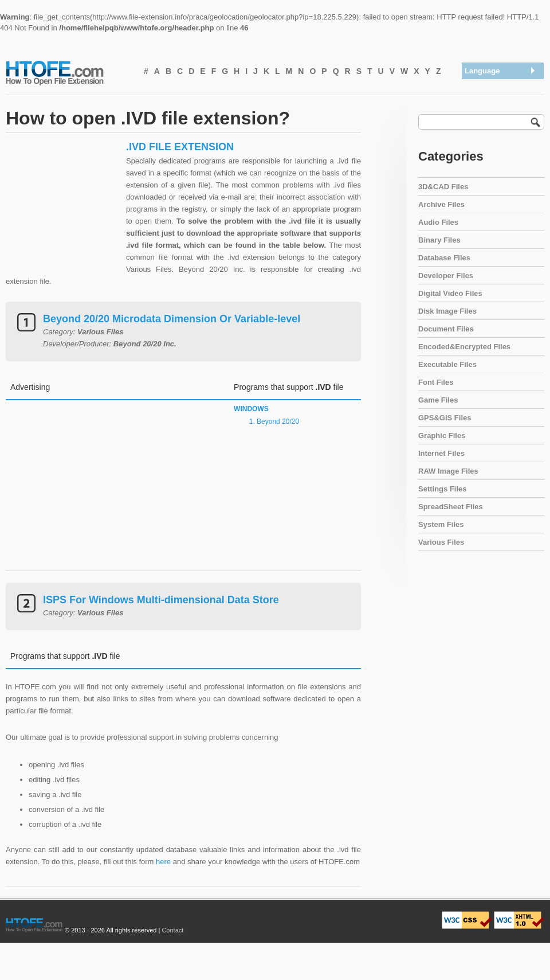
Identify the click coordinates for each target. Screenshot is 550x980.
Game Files (438, 400)
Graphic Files (442, 436)
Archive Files (441, 204)
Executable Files (447, 364)
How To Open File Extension (68, 72)
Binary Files (439, 240)
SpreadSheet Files (451, 507)
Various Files (441, 542)
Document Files (446, 329)
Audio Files (438, 222)
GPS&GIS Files (445, 418)
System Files (441, 524)
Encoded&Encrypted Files (464, 347)
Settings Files (443, 489)
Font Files (436, 382)
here (163, 862)
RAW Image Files (448, 471)
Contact (172, 930)
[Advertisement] (63, 212)
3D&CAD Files (443, 187)
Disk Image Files (447, 311)
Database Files (444, 258)
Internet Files (441, 453)
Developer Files (446, 276)
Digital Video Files (450, 293)
